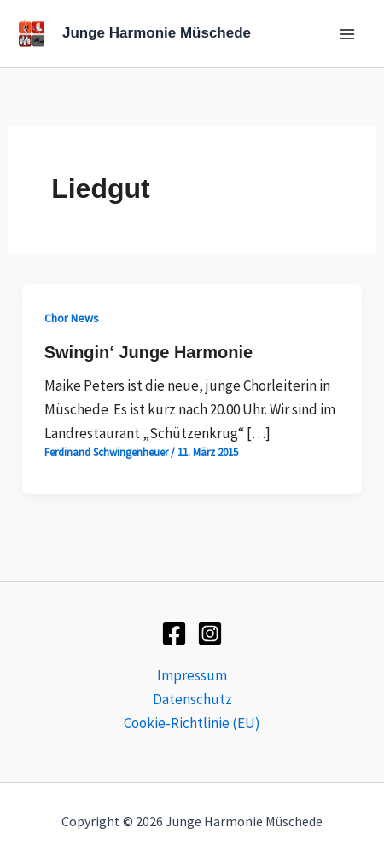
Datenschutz (192, 699)
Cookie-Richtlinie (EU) (192, 723)
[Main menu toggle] (348, 34)
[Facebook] (174, 634)
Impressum (192, 675)
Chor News (72, 318)
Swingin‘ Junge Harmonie (148, 352)
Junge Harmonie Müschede (157, 33)
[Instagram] (210, 634)
